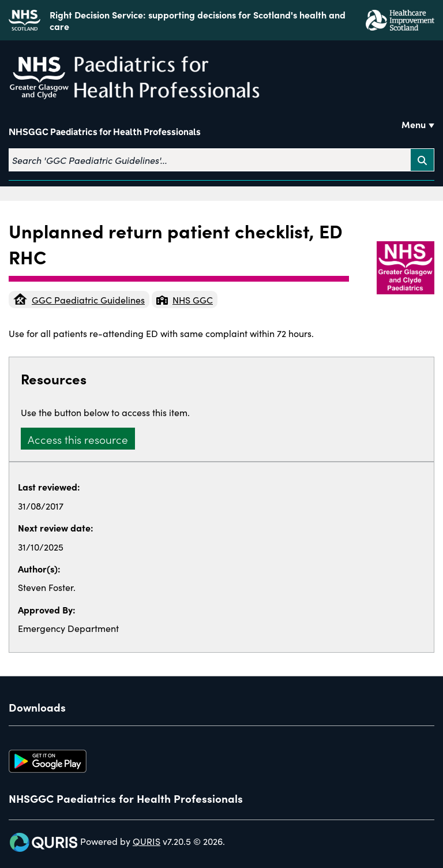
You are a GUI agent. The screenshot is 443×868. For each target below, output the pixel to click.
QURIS (147, 841)
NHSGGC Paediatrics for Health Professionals (105, 132)
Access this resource (78, 439)
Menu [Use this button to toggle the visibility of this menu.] (414, 124)
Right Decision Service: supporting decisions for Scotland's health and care (198, 20)
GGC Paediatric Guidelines (79, 300)
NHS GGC (185, 300)
